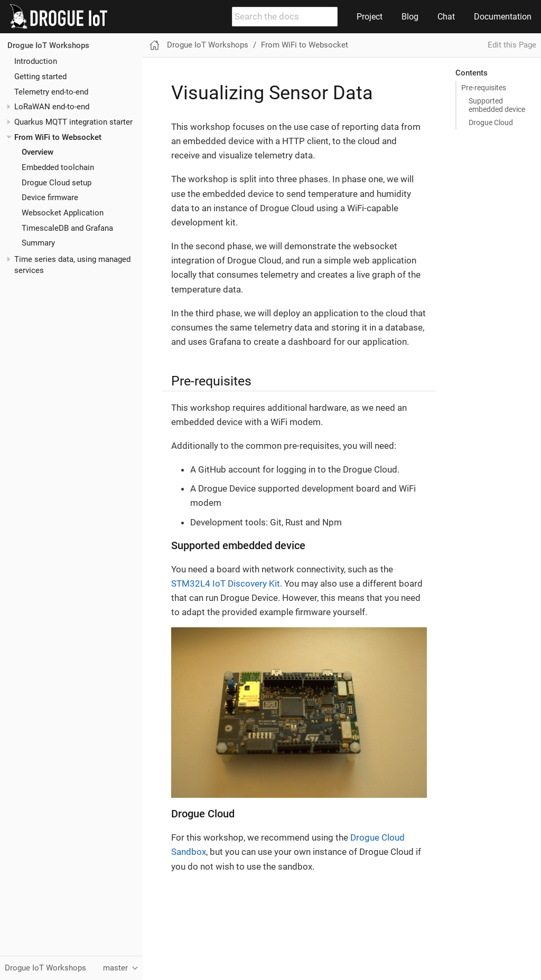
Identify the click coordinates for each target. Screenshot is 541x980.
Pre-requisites (484, 88)
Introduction (36, 61)
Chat (446, 17)
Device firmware (50, 197)
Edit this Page (512, 45)
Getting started (40, 77)
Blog (410, 17)
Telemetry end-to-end (51, 92)
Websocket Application (63, 213)
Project (370, 17)
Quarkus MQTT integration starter (73, 122)
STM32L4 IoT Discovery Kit (226, 583)
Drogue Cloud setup (57, 183)
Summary (38, 243)
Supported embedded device (497, 105)
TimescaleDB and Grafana (67, 228)
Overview (38, 152)
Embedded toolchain (58, 167)
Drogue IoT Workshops (48, 45)
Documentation (503, 17)
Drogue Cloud (491, 123)
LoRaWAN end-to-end (52, 107)
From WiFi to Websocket (58, 137)
